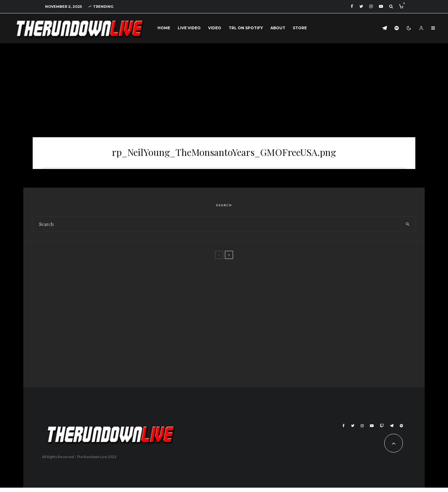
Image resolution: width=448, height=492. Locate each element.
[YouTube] (381, 6)
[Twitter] (361, 6)
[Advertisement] (224, 91)
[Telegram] (385, 28)
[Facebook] (352, 6)
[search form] (217, 228)
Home (164, 28)
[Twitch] (382, 430)
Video (215, 28)
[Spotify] (397, 28)
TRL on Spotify (246, 28)
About (278, 28)
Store (300, 28)
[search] (408, 228)
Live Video (189, 28)
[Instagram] (371, 6)
